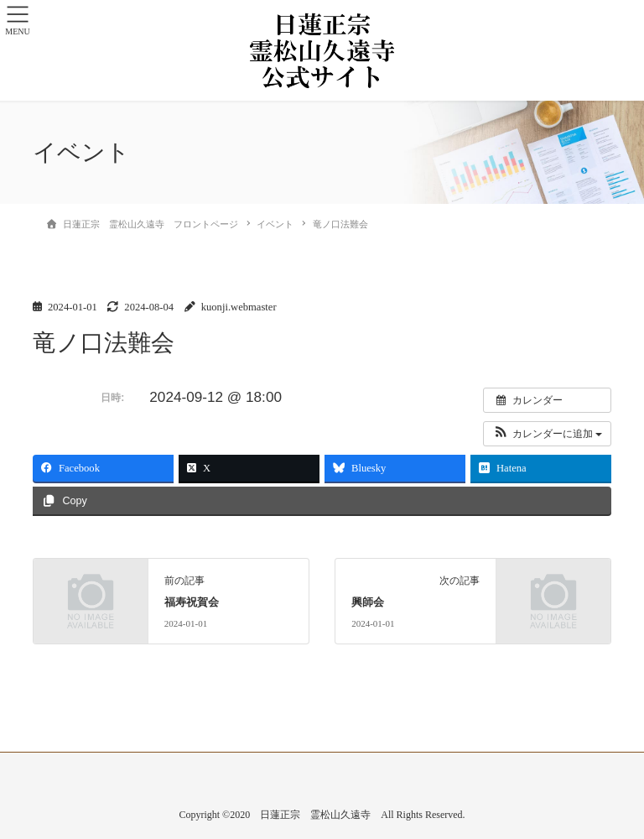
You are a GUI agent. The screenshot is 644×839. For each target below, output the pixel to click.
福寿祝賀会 (192, 602)
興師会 (368, 602)
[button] (547, 434)
